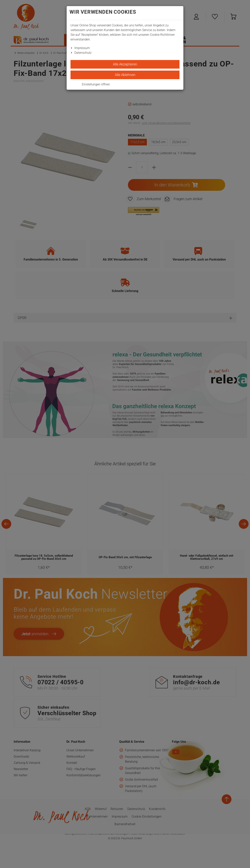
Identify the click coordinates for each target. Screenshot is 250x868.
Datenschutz (83, 53)
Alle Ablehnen (125, 75)
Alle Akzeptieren (125, 64)
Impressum (82, 48)
